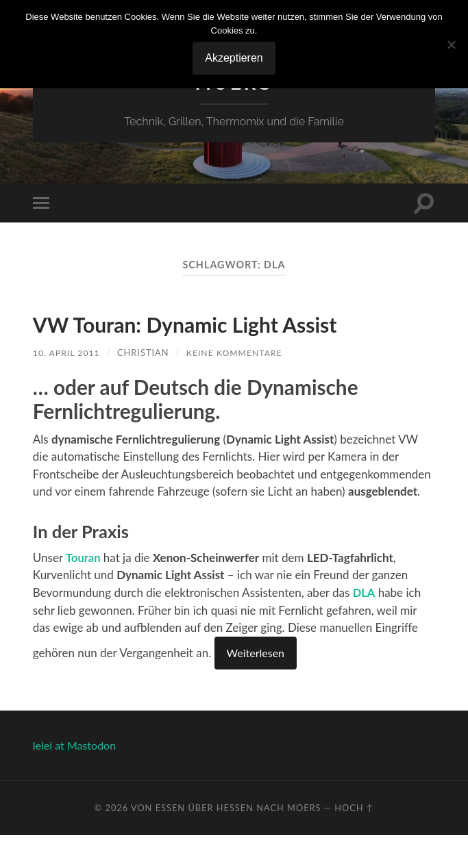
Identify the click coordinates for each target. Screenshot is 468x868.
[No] (451, 44)
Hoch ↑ (354, 840)
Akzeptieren (234, 58)
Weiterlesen (256, 685)
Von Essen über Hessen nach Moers (226, 840)
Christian (146, 385)
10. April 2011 (68, 385)
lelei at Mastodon (74, 777)
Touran (84, 590)
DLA (365, 625)
